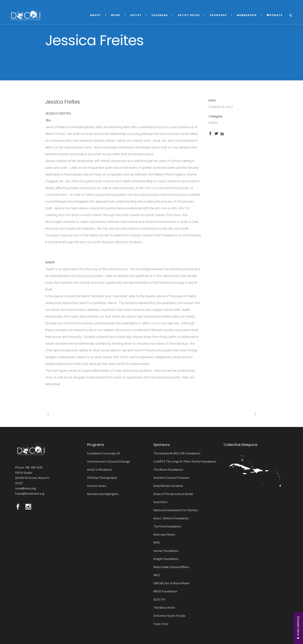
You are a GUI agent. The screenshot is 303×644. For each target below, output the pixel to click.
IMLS (157, 575)
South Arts (160, 502)
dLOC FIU (159, 599)
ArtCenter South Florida (169, 616)
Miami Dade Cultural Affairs (171, 567)
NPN (157, 543)
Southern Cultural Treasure (171, 478)
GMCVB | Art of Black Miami (171, 583)
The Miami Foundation (168, 469)
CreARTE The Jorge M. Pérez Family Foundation (185, 461)
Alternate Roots (164, 534)
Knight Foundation (166, 559)
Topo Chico (161, 624)
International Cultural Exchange (109, 461)
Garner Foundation (166, 551)
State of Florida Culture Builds (173, 494)
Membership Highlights (103, 494)
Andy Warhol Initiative (168, 486)
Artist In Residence (100, 469)
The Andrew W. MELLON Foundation (177, 453)
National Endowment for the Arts (176, 510)
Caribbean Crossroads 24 (103, 453)
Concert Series (97, 486)
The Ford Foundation (167, 526)
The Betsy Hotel (164, 607)
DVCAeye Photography (102, 478)
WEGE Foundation (165, 591)
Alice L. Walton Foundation (171, 518)
